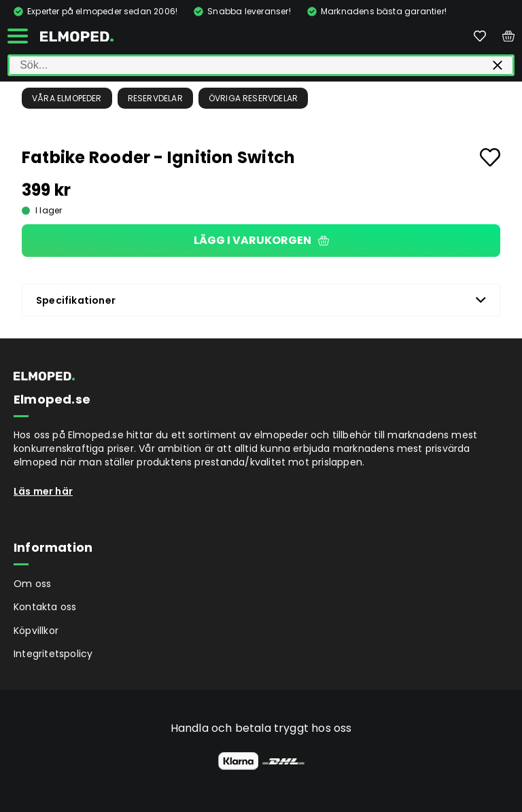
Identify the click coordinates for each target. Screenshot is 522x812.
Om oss (32, 584)
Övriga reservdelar (254, 98)
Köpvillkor (36, 631)
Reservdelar (155, 98)
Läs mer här (43, 491)
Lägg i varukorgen (261, 240)
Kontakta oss (45, 607)
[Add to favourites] (490, 157)
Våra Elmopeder (67, 98)
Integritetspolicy (53, 654)
